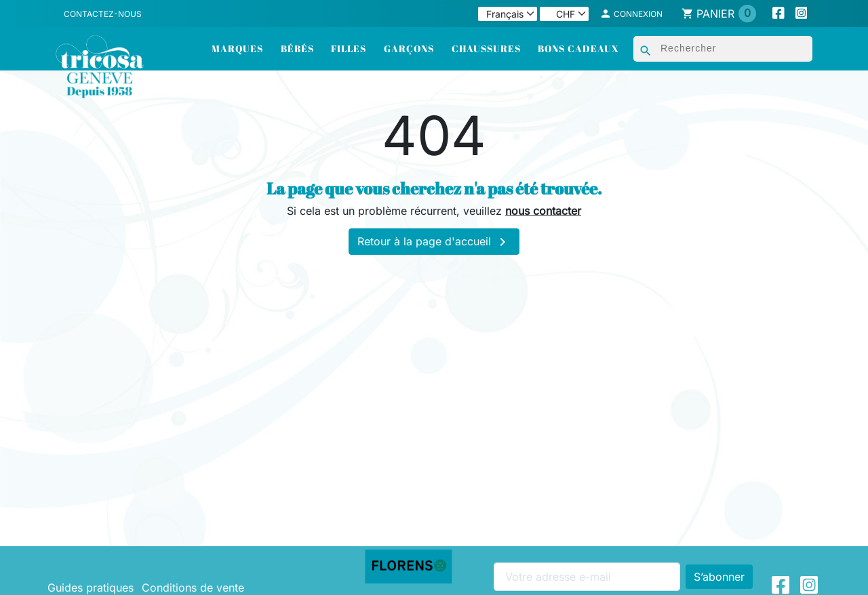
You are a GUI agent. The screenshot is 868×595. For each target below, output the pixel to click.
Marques (237, 48)
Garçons (409, 48)
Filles (349, 48)
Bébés (297, 48)
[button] (631, 14)
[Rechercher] (723, 49)
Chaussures (486, 48)
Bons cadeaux (578, 48)
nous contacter (543, 211)
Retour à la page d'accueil (434, 242)
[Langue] (508, 14)
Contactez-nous (103, 14)
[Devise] (564, 14)
